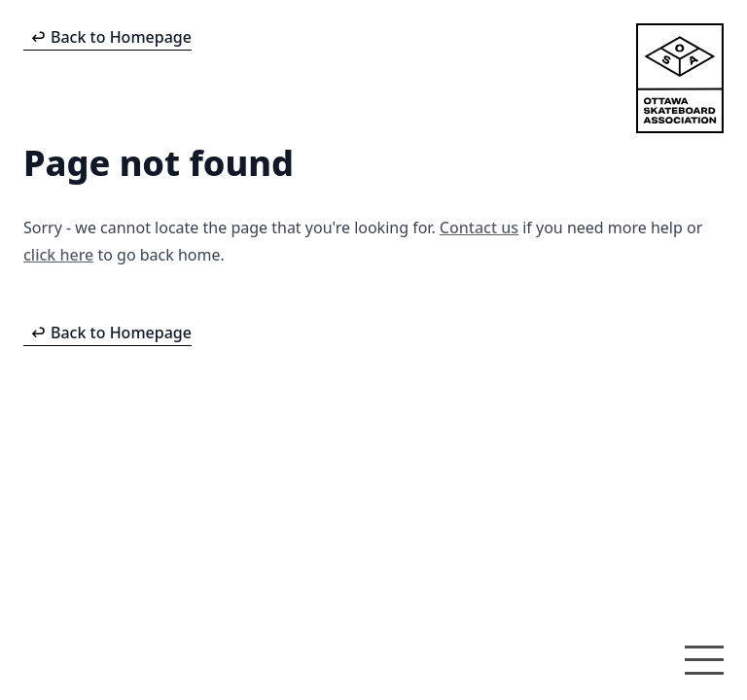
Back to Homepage (121, 37)
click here (58, 255)
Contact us (479, 227)
